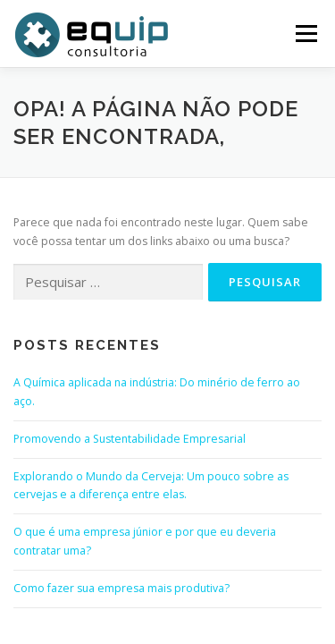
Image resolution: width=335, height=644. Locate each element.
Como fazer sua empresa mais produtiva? (121, 588)
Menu (305, 34)
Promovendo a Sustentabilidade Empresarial (130, 439)
